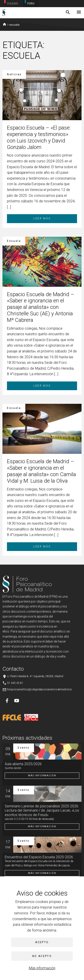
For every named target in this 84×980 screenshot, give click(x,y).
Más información (42, 968)
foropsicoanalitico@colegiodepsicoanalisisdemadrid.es (40, 689)
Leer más (42, 218)
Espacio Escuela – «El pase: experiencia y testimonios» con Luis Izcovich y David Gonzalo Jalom (39, 137)
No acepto (42, 956)
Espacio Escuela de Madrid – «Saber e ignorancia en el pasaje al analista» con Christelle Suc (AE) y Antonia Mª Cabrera (41, 307)
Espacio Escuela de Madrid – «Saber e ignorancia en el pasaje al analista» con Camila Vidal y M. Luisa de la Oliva (41, 471)
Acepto (42, 942)
